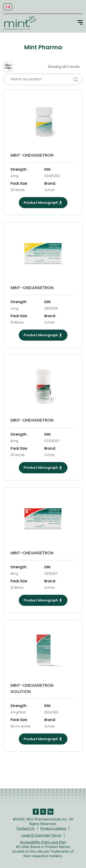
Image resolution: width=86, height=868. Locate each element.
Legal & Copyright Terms (41, 835)
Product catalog (53, 828)
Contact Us (26, 828)
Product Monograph (43, 203)
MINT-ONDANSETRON (32, 155)
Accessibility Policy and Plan (43, 842)
